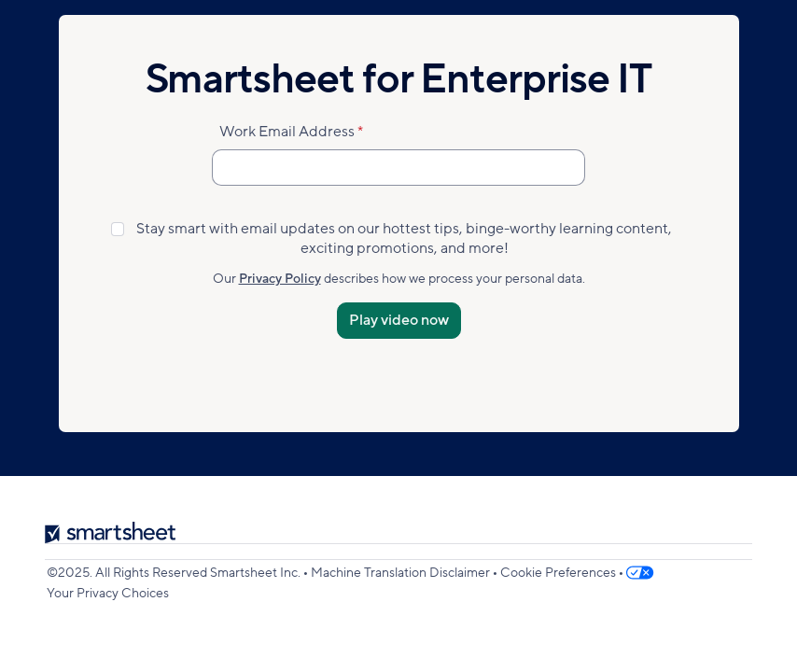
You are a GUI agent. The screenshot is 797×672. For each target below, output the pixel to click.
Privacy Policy (280, 279)
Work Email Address (287, 132)
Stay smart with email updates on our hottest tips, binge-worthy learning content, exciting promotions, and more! (404, 239)
